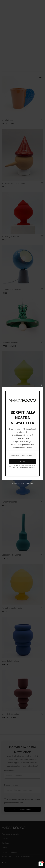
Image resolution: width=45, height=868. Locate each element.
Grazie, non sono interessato (22, 484)
